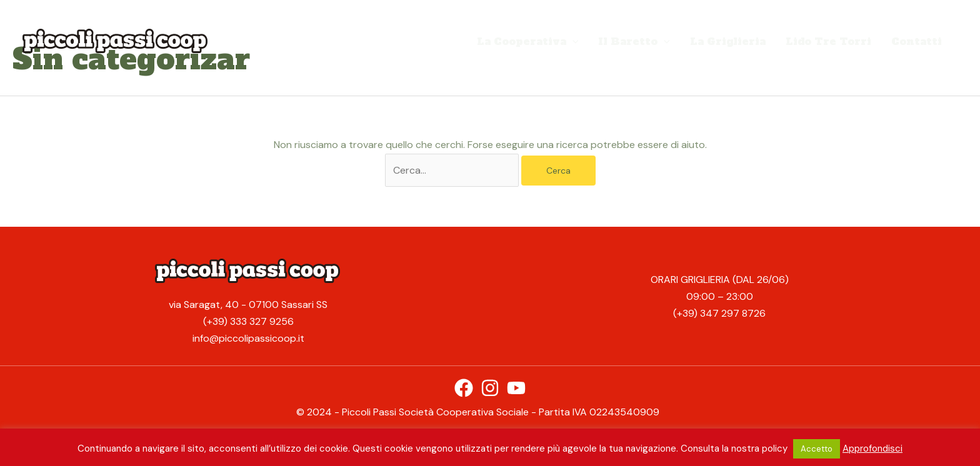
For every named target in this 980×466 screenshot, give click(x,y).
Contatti (917, 41)
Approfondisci (872, 449)
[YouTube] (516, 388)
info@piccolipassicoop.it (248, 338)
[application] (572, 41)
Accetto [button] (817, 449)
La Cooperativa (528, 41)
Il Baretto (634, 41)
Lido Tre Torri (828, 41)
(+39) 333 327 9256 (248, 321)
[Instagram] (490, 388)
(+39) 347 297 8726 (719, 313)
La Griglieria (728, 41)
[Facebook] (464, 388)
